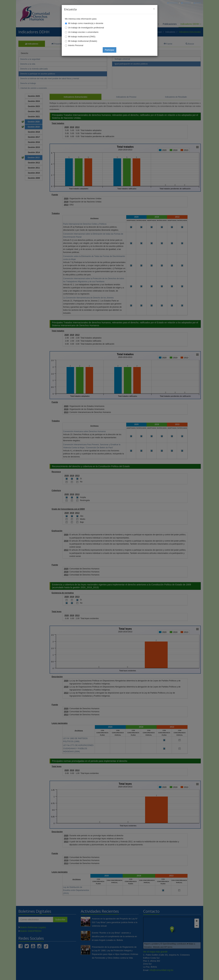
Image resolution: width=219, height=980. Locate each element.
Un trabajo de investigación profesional (86, 28)
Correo (186, 3)
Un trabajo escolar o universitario (83, 32)
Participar (109, 50)
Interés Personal (76, 45)
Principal (173, 3)
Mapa (197, 3)
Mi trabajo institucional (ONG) (82, 37)
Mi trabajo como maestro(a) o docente (86, 23)
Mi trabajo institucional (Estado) (83, 41)
